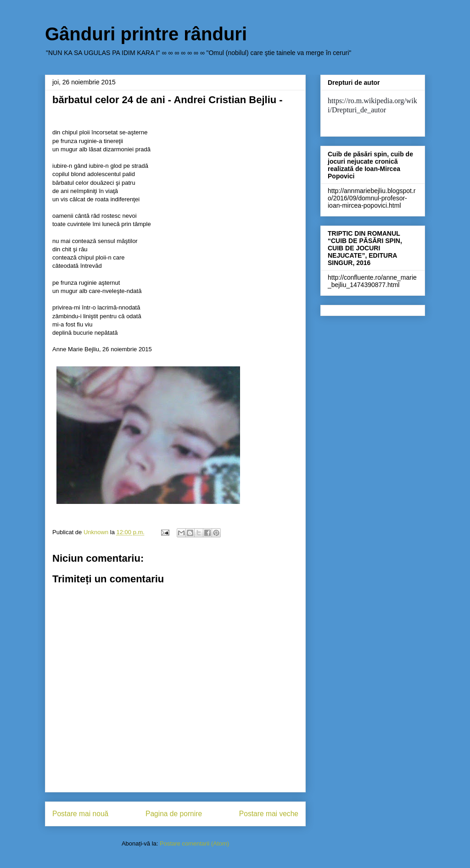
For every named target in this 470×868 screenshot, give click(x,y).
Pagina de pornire (174, 814)
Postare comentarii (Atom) (194, 843)
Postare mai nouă (80, 814)
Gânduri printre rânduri (146, 34)
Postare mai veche (269, 814)
